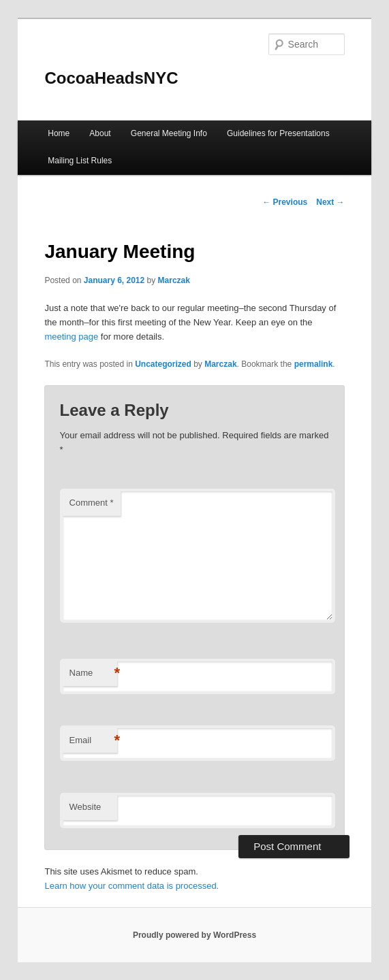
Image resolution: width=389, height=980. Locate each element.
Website (85, 807)
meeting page (71, 337)
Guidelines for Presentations (278, 133)
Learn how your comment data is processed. (131, 886)
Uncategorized (163, 364)
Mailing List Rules (80, 161)
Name (93, 673)
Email (93, 741)
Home (59, 133)
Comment (92, 503)
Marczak (174, 280)
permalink (314, 364)
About (100, 133)
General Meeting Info (169, 133)
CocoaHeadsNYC (111, 78)
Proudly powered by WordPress (194, 935)
